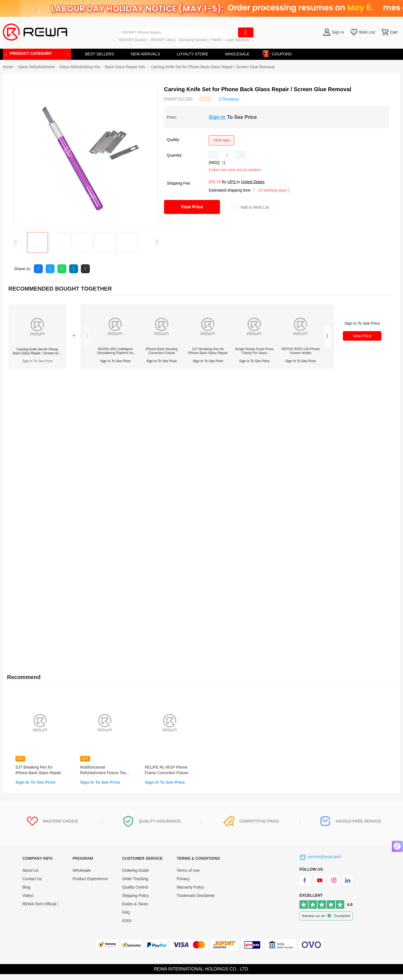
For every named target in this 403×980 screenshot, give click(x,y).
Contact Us (32, 885)
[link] (36, 67)
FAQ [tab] (91, 381)
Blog (26, 893)
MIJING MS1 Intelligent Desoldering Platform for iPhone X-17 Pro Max (115, 351)
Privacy (183, 885)
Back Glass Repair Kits (126, 67)
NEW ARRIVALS (145, 54)
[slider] (205, 98)
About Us (31, 876)
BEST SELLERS (99, 54)
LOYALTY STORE (192, 54)
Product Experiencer (90, 885)
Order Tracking (135, 885)
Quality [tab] (116, 381)
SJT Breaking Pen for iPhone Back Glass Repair (208, 351)
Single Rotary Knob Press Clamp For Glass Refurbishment (254, 351)
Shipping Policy (135, 901)
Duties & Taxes (135, 910)
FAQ (126, 918)
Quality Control (135, 893)
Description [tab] (22, 381)
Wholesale (82, 876)
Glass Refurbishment (36, 67)
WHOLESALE (237, 54)
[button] (213, 155)
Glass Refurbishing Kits (80, 67)
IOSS (127, 927)
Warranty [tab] (147, 381)
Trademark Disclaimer (196, 901)
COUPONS (279, 53)
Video (28, 901)
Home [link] (8, 67)
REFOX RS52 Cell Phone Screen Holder (301, 351)
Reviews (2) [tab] (61, 381)
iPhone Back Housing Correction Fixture (162, 351)
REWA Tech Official (40, 910)
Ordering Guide (135, 876)
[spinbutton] (227, 155)
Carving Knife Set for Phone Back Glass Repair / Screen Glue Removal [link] (213, 67)
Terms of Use (188, 876)
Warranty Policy (190, 893)
